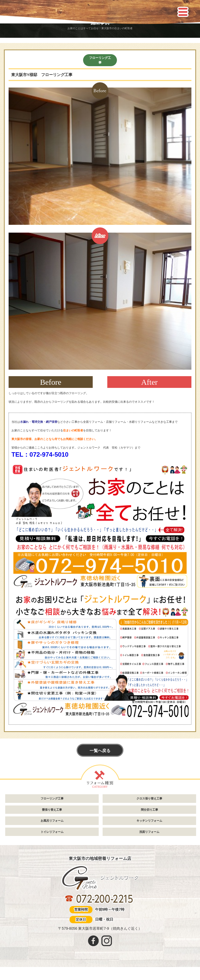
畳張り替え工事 (52, 810)
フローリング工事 (100, 60)
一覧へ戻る (100, 751)
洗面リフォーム (149, 832)
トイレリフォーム (52, 832)
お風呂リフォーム (52, 821)
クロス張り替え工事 (149, 798)
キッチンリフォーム (149, 821)
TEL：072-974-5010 (40, 454)
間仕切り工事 (149, 810)
